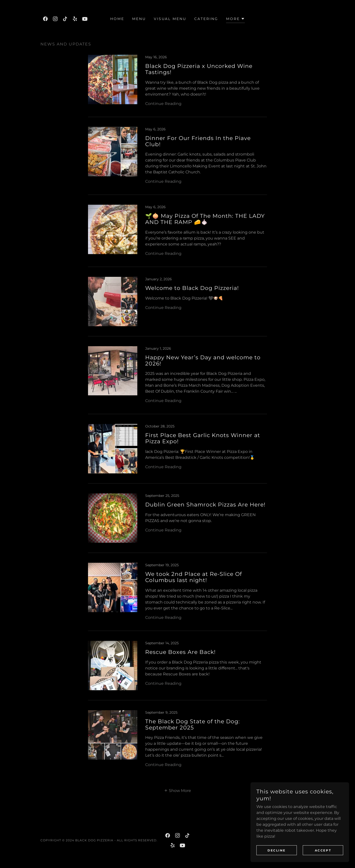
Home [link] (117, 19)
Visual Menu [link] (170, 19)
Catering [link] (206, 19)
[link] (45, 19)
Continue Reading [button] (163, 104)
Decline (277, 854)
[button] (235, 19)
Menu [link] (139, 19)
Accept (323, 854)
